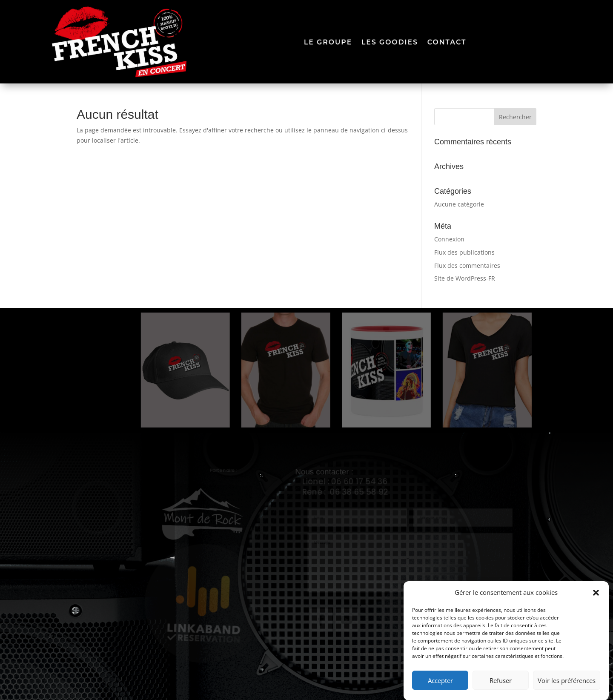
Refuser (501, 686)
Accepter (440, 686)
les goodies (391, 42)
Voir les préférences (567, 686)
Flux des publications (464, 252)
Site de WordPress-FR (465, 278)
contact (449, 42)
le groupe (328, 42)
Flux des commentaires (467, 265)
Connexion (449, 239)
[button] (596, 598)
